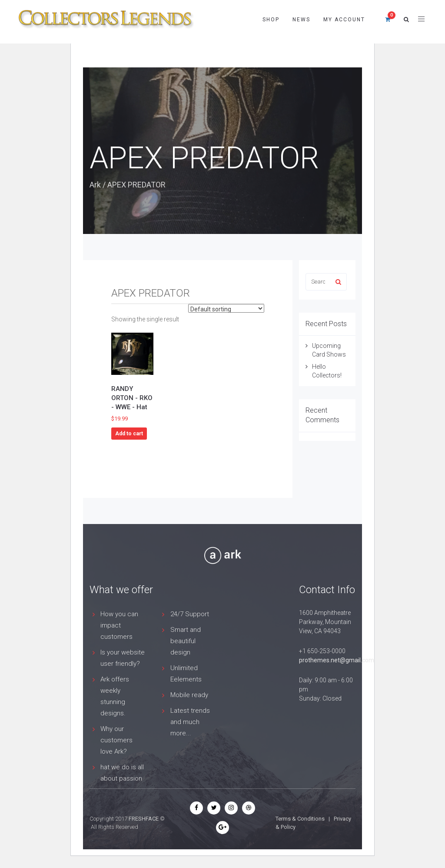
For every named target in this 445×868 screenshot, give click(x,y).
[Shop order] (226, 308)
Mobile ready (189, 695)
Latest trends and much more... (190, 722)
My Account (344, 20)
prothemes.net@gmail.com (337, 660)
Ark (95, 185)
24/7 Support (190, 614)
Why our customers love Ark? (116, 740)
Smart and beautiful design (186, 641)
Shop (271, 20)
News (301, 20)
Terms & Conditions (300, 819)
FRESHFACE (144, 819)
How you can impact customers (119, 625)
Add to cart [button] (129, 434)
